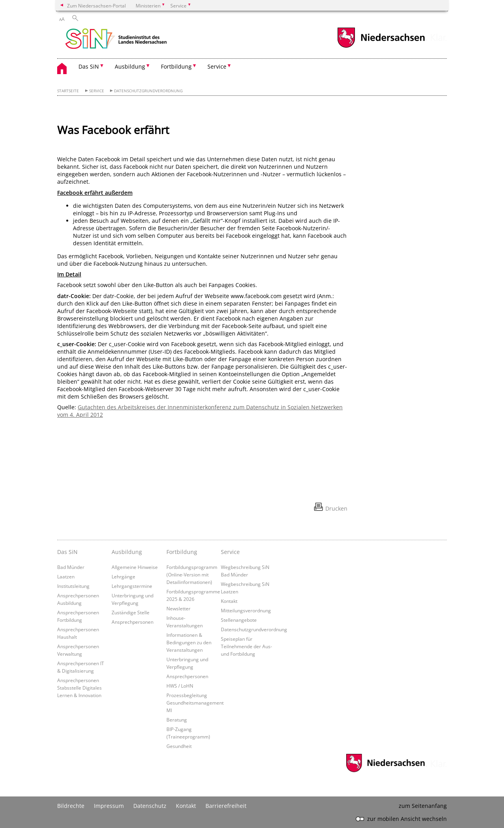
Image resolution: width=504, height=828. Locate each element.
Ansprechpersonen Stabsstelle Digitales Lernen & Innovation (79, 688)
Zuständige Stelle (131, 612)
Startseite (68, 91)
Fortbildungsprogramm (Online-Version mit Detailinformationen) (192, 574)
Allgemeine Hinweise (135, 567)
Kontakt (229, 601)
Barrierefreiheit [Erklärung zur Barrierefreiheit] (226, 806)
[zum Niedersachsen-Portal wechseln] (381, 47)
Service (97, 91)
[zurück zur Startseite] (116, 39)
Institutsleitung (73, 586)
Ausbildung (127, 552)
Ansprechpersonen (133, 622)
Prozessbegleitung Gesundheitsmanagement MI (195, 703)
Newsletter (178, 608)
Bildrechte (71, 806)
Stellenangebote (239, 620)
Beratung (177, 720)
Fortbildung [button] (176, 66)
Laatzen (66, 576)
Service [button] (217, 66)
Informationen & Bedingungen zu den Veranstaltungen (189, 642)
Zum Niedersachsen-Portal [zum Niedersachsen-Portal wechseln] (96, 6)
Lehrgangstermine (132, 586)
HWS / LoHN (180, 686)
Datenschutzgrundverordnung (148, 91)
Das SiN (67, 552)
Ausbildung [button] (130, 66)
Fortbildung (182, 552)
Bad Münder (71, 567)
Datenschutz (150, 806)
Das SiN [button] (89, 66)
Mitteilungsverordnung (246, 610)
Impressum (109, 806)
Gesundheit (179, 746)
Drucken (336, 508)
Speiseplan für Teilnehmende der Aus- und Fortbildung (246, 646)
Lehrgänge (123, 576)
